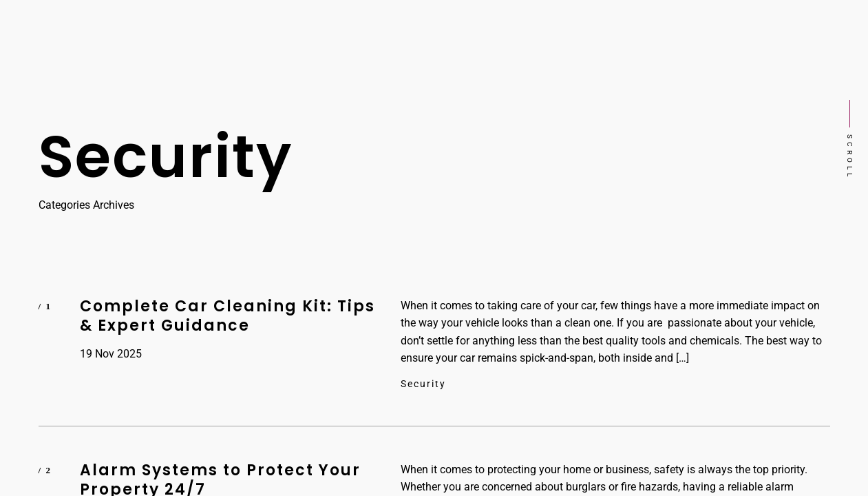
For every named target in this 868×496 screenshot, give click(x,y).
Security (423, 384)
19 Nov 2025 (111, 354)
